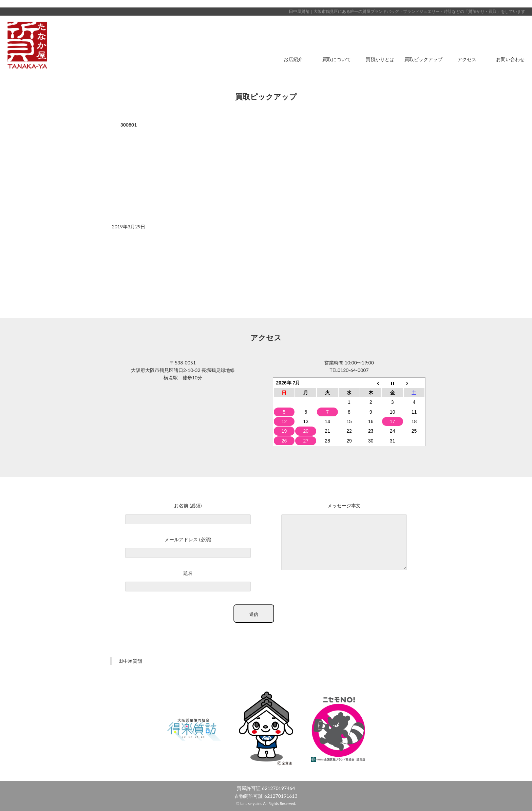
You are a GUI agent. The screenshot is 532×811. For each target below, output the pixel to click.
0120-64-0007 (353, 370)
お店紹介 (293, 59)
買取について (337, 59)
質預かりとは (380, 59)
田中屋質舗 (130, 661)
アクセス (467, 59)
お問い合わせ (510, 59)
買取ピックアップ (423, 59)
